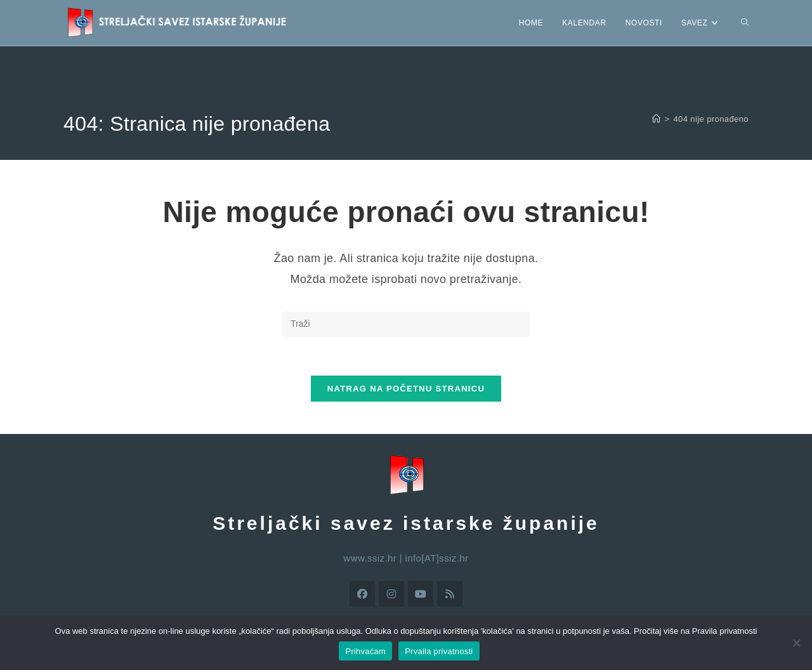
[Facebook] (362, 594)
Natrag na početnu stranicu (406, 389)
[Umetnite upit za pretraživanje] (406, 324)
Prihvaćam (365, 651)
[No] (796, 643)
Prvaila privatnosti (439, 651)
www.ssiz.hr (370, 558)
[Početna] (656, 119)
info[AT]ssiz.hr (437, 558)
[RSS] (450, 594)
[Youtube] (421, 594)
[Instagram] (391, 594)
